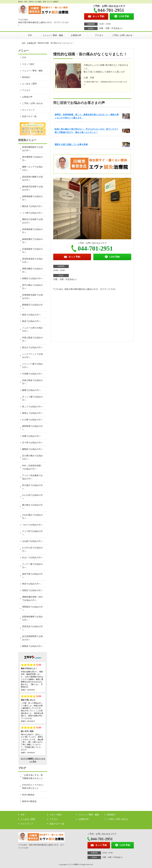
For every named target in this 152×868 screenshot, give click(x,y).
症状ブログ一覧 (29, 116)
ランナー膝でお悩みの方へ (32, 566)
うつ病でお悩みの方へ (32, 213)
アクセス (99, 35)
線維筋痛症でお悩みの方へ (32, 241)
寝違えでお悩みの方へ (32, 413)
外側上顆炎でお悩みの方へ (32, 339)
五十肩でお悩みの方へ (32, 443)
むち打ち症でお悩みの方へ (32, 549)
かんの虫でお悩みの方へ (32, 497)
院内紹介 (26, 77)
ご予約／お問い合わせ (122, 35)
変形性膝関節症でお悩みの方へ (32, 149)
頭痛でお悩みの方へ (31, 436)
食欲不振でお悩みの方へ (32, 576)
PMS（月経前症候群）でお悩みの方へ (32, 467)
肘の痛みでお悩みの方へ (32, 487)
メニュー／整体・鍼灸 (53, 35)
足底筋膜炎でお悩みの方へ (32, 251)
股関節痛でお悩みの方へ (32, 428)
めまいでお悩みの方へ (32, 557)
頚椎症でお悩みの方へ (32, 278)
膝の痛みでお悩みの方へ (32, 507)
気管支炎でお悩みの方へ (32, 628)
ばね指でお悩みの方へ (32, 541)
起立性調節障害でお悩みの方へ (32, 638)
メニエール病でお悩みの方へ (32, 329)
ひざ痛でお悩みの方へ (32, 420)
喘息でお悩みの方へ (31, 315)
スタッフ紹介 (28, 64)
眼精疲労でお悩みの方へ (32, 306)
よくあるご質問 (29, 84)
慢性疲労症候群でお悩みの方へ (32, 188)
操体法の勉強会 (29, 801)
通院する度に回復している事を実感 (71, 144)
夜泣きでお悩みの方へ (32, 347)
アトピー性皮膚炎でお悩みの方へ (32, 477)
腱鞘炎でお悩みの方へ (32, 449)
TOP (30, 35)
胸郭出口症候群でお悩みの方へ (32, 221)
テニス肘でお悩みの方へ (32, 533)
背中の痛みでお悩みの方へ (32, 287)
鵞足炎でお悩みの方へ (32, 206)
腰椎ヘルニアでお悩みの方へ (32, 168)
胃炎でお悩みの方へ (31, 584)
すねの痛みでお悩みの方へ (32, 517)
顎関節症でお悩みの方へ (32, 608)
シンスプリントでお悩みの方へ (32, 356)
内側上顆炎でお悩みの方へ (32, 382)
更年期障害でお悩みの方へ (32, 159)
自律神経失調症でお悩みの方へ (32, 297)
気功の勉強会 (28, 795)
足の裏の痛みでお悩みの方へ (32, 457)
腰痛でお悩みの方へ (31, 390)
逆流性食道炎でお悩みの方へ (32, 260)
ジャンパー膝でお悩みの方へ (32, 366)
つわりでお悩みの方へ (32, 525)
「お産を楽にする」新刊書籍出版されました (32, 777)
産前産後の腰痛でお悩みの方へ (32, 178)
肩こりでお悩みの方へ (32, 407)
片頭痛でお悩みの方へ (32, 374)
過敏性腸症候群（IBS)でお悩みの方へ (32, 598)
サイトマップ (28, 110)
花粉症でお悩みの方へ (32, 590)
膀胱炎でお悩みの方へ (32, 646)
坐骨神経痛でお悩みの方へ (32, 231)
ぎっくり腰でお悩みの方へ (32, 398)
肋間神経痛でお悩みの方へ (32, 198)
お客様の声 (76, 35)
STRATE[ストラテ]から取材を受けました (33, 787)
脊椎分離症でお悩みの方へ (32, 270)
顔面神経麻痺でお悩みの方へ (32, 618)
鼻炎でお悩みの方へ (31, 321)
